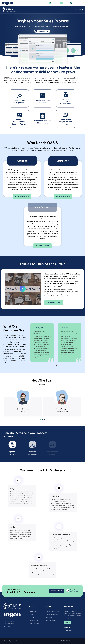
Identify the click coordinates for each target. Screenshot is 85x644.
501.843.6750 (75, 3)
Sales (64, 3)
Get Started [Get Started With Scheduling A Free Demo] (56, 591)
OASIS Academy (34, 621)
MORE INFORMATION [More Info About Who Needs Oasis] (22, 197)
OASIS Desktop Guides (52, 611)
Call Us (31, 615)
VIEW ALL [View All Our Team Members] (43, 384)
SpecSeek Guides (51, 621)
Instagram (70, 631)
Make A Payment (34, 624)
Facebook (64, 631)
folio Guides (49, 618)
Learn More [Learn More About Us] (8, 627)
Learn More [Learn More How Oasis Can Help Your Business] (7, 436)
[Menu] (79, 10)
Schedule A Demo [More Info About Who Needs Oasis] (54, 303)
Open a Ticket (33, 611)
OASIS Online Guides (52, 615)
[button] (57, 366)
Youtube (67, 631)
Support (53, 3)
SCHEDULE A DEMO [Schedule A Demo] (42, 31)
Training (31, 618)
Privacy (18, 641)
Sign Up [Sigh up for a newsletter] (67, 623)
